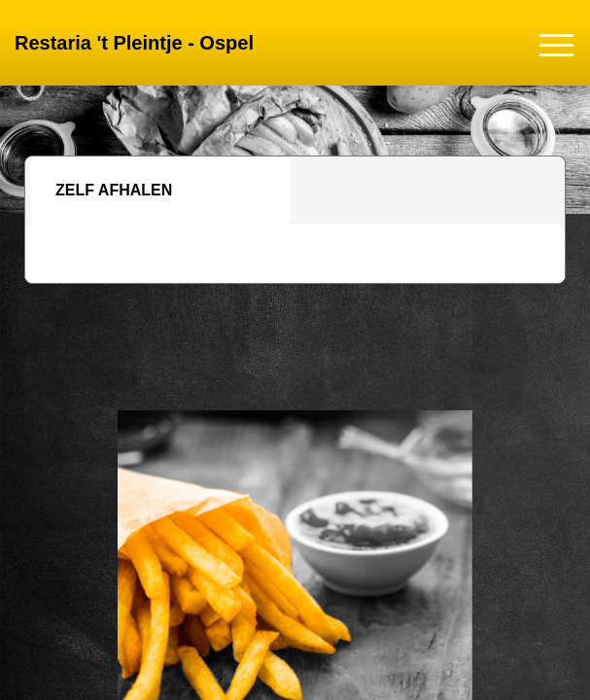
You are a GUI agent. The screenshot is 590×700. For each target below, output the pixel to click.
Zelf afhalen (114, 190)
